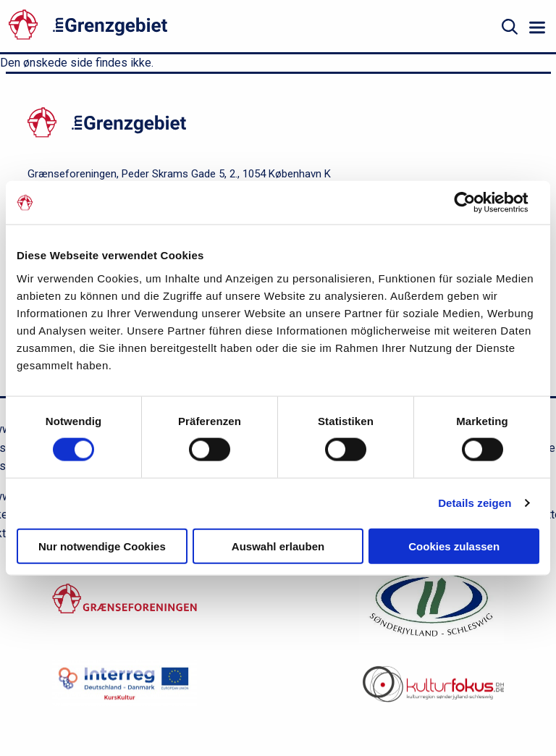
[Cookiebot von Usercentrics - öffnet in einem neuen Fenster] (476, 203)
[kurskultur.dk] (125, 692)
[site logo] (163, 27)
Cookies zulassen (454, 546)
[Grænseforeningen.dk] (125, 607)
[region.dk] (431, 607)
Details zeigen (475, 503)
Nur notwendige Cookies (102, 546)
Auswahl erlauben (278, 546)
